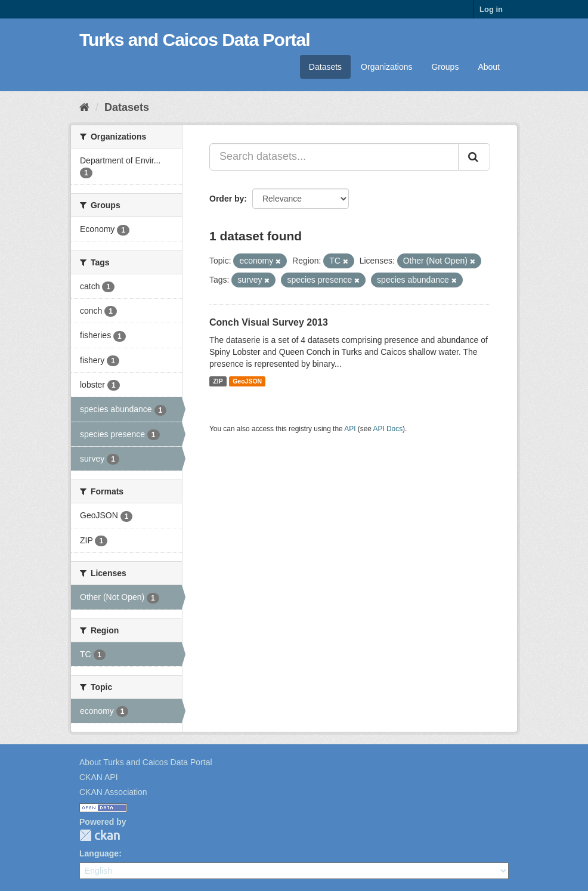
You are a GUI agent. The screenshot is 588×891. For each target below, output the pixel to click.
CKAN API (99, 777)
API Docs (388, 429)
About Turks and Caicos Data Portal (146, 762)
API (350, 429)
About (489, 67)
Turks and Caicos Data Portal (195, 40)
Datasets (325, 67)
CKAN (100, 835)
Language (99, 853)
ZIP (218, 381)
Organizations (386, 67)
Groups (445, 67)
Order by (227, 199)
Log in (491, 9)
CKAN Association (113, 792)
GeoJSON (247, 381)
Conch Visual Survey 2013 (269, 322)
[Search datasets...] (334, 157)
